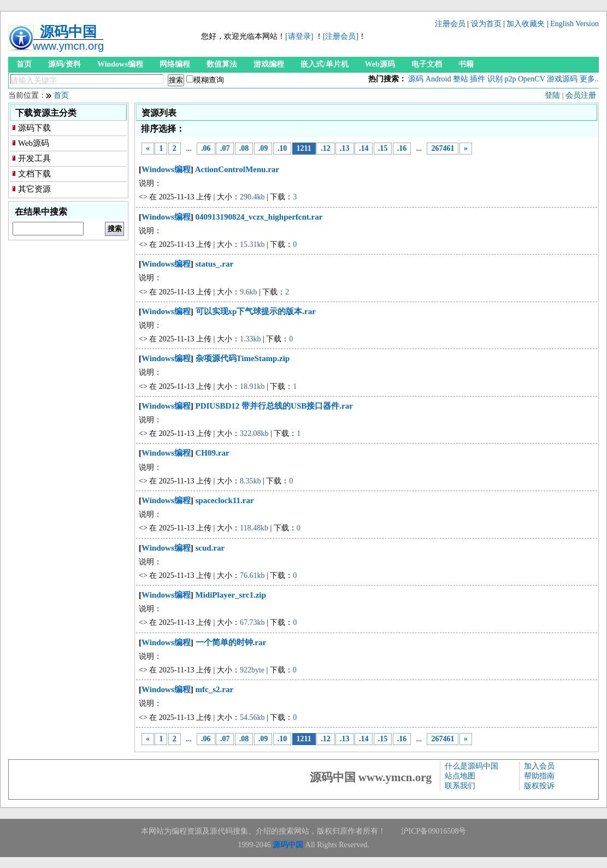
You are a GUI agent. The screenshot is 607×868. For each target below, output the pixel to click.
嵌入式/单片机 (325, 64)
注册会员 (450, 24)
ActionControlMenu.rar (237, 169)
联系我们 (460, 786)
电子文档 (427, 64)
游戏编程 (269, 64)
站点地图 (460, 776)
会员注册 (581, 95)
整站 (461, 79)
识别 (495, 79)
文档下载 (34, 174)
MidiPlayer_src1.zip (231, 595)
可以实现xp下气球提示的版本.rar (256, 311)
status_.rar (215, 264)
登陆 (552, 95)
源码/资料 (64, 64)
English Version (574, 24)
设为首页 (486, 24)
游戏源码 (562, 79)
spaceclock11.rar (225, 500)
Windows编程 (120, 64)
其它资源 (34, 189)
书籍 (466, 64)
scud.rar (210, 548)
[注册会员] (341, 36)
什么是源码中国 (472, 766)
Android (438, 79)
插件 (478, 79)
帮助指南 (539, 776)
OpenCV (532, 79)
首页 (24, 64)
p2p (510, 79)
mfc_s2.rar (215, 689)
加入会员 (539, 766)
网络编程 (175, 64)
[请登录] (299, 36)
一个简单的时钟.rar (231, 642)
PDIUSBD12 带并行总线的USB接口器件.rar (274, 406)
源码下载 (34, 128)
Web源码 (380, 64)
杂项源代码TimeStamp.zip (243, 358)
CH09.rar (213, 453)
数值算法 (222, 64)
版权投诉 (539, 786)
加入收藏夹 (526, 24)
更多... (590, 79)
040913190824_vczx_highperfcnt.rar (259, 217)
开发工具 (34, 158)
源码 (416, 79)
